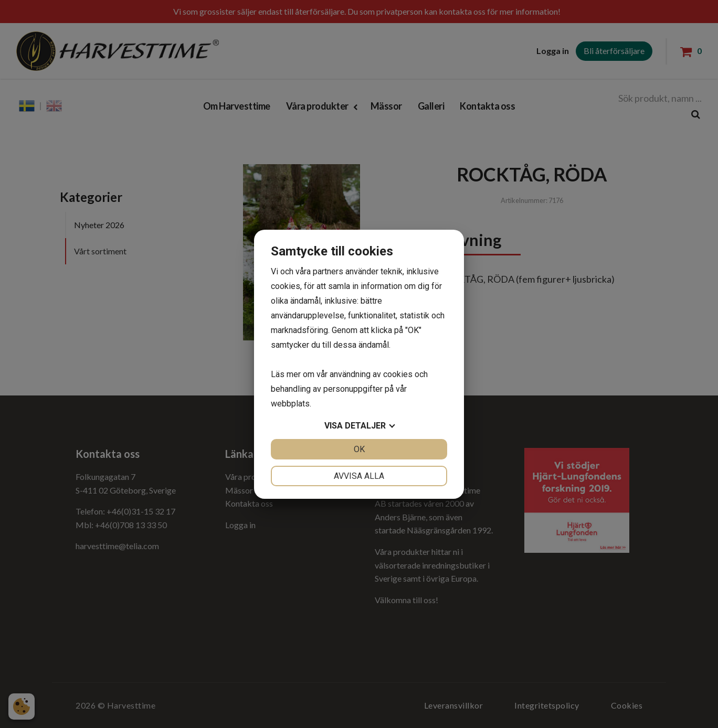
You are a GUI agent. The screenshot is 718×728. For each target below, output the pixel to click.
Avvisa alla (359, 476)
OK (359, 449)
